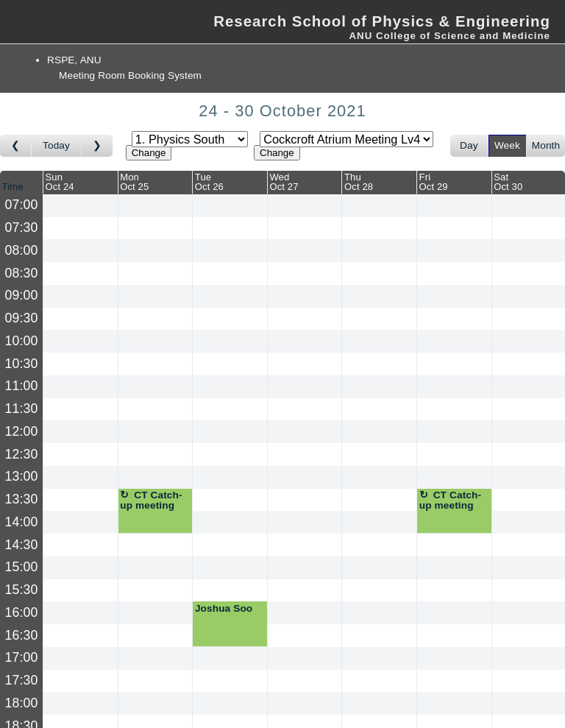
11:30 (22, 409)
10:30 (22, 364)
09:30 (22, 318)
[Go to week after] (97, 146)
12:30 (22, 454)
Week (507, 145)
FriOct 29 (434, 182)
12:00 (22, 431)
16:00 (22, 612)
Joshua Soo (224, 608)
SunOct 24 (60, 182)
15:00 (22, 567)
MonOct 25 (134, 182)
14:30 (22, 545)
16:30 (22, 635)
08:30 (22, 273)
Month (546, 145)
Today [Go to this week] (56, 145)
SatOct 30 (508, 182)
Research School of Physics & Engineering (382, 21)
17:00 (22, 657)
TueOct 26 (209, 182)
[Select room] (347, 139)
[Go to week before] (16, 146)
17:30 (22, 680)
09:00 (22, 295)
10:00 (22, 341)
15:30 (22, 590)
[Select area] (190, 139)
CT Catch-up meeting (151, 500)
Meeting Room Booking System (130, 75)
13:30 (22, 499)
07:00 (22, 205)
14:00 (22, 522)
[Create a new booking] (81, 206)
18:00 (22, 703)
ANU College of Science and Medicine (449, 36)
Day (469, 145)
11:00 (22, 386)
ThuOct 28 (359, 182)
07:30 (22, 227)
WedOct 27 (284, 182)
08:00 (22, 250)
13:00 (22, 476)
